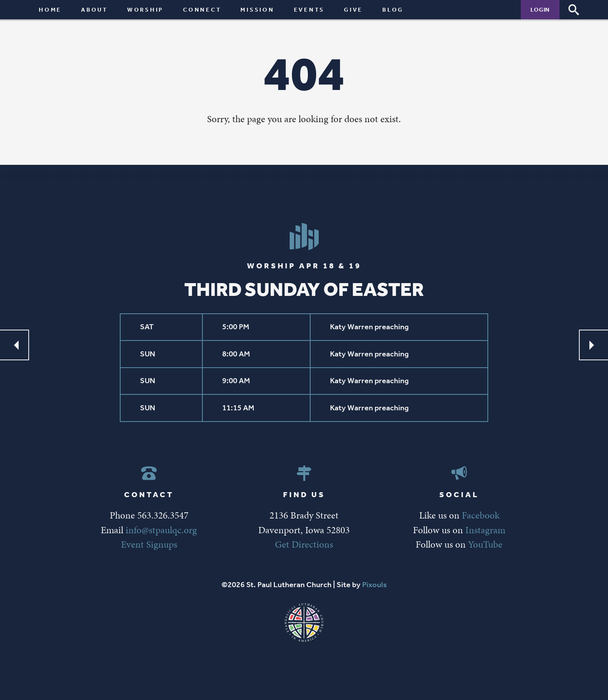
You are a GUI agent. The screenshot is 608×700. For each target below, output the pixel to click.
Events (309, 10)
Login (540, 10)
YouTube (485, 544)
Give (353, 10)
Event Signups (149, 544)
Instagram (485, 530)
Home (50, 10)
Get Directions (304, 544)
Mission (257, 10)
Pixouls (375, 585)
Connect (202, 10)
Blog (393, 10)
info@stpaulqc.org (161, 530)
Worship (145, 10)
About (94, 10)
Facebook (481, 515)
